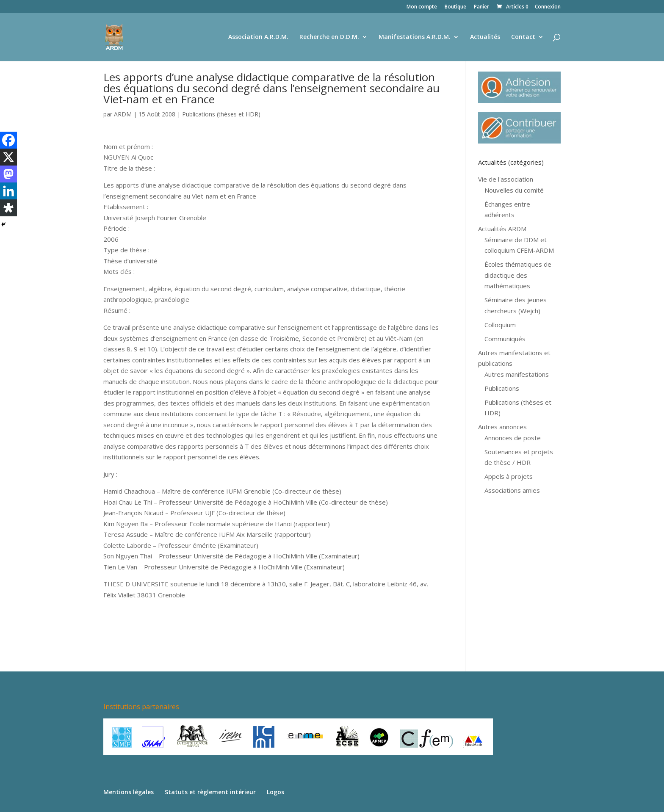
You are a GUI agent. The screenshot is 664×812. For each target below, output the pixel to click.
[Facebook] (8, 140)
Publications (502, 388)
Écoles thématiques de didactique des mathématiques (518, 275)
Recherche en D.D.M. (329, 37)
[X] (8, 157)
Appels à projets (509, 476)
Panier (481, 7)
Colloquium (500, 325)
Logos (275, 792)
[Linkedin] (8, 191)
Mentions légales (129, 792)
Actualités (485, 37)
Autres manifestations (517, 374)
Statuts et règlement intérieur (210, 792)
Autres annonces (502, 427)
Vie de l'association (506, 179)
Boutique (455, 7)
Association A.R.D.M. (258, 37)
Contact (523, 37)
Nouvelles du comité (514, 190)
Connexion (548, 7)
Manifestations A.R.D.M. (415, 37)
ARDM (123, 114)
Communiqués (505, 339)
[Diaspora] (8, 208)
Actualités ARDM (502, 229)
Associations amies (512, 490)
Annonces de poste (513, 438)
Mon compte (422, 7)
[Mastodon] (8, 174)
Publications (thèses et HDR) (221, 114)
